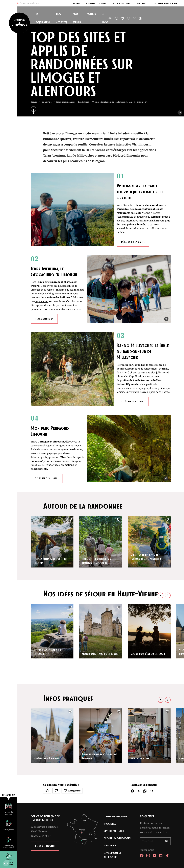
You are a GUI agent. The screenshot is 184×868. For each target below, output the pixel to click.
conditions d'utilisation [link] (121, 840)
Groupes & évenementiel (117, 802)
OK (167, 804)
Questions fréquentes (116, 779)
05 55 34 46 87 (43, 799)
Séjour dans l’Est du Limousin (148, 616)
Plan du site (42, 836)
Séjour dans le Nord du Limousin (48, 614)
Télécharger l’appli (120, 378)
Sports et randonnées (65, 102)
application (48, 284)
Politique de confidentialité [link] (77, 836)
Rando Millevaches (139, 345)
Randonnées (84, 102)
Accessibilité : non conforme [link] (103, 836)
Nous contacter (140, 721)
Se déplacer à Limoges (47, 721)
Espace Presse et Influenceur (112, 819)
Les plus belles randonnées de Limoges (51, 523)
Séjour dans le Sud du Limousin (95, 614)
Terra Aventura (44, 305)
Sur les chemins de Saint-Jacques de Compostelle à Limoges (147, 521)
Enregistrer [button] (72, 753)
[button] (6, 863)
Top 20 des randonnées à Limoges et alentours (97, 523)
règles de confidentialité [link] (95, 840)
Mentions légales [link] (56, 836)
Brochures (110, 787)
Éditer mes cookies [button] (126, 836)
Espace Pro (110, 809)
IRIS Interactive (157, 836)
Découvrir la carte (120, 228)
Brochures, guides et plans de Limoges (100, 719)
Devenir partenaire (114, 794)
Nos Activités (47, 102)
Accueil (34, 102)
